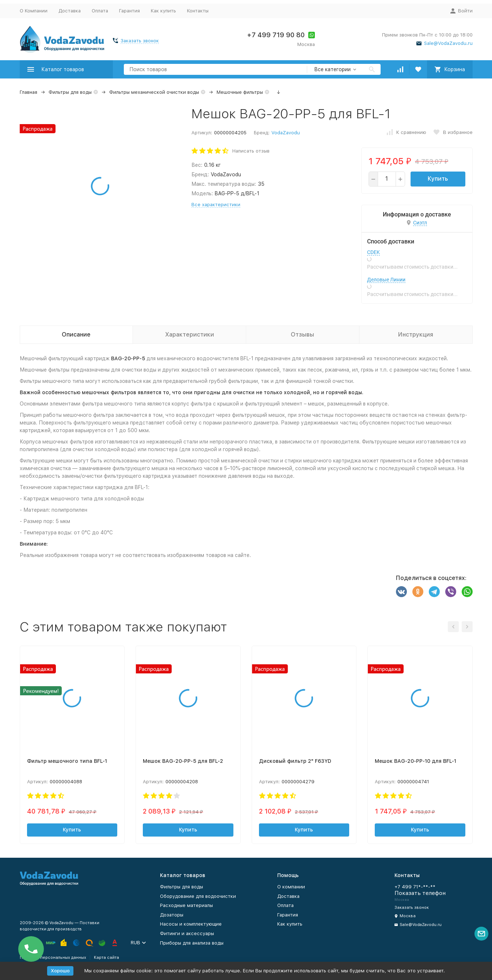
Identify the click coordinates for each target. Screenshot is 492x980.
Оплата (100, 11)
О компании (291, 887)
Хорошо (60, 971)
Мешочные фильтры (240, 92)
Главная (28, 92)
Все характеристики (216, 205)
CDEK (373, 252)
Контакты (198, 11)
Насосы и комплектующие (191, 924)
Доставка (70, 11)
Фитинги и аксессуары (187, 933)
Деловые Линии (386, 280)
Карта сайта (106, 958)
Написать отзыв (251, 151)
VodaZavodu (286, 133)
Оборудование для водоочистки (198, 896)
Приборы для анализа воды (192, 943)
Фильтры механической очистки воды (154, 92)
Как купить (163, 11)
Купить (438, 179)
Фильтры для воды (70, 92)
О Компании (34, 11)
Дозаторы (172, 915)
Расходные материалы (186, 905)
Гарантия (129, 11)
